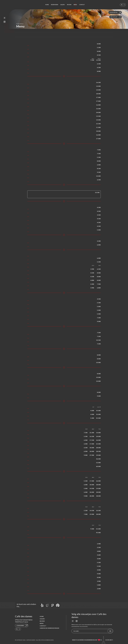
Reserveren (55, 5)
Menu (75, 5)
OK (110, 631)
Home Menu (20, 24)
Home (47, 5)
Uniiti (111, 640)
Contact (82, 5)
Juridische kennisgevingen (49, 628)
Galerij (63, 5)
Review (69, 5)
